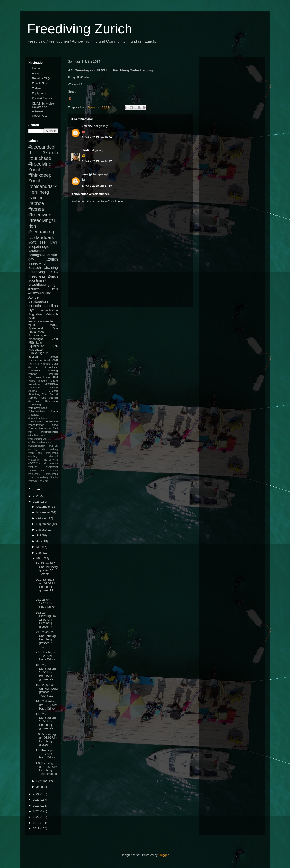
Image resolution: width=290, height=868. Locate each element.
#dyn (31, 318)
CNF (55, 360)
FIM (56, 377)
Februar (42, 781)
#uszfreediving (40, 293)
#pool (32, 325)
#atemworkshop (38, 408)
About (36, 73)
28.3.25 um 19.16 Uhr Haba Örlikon (46, 603)
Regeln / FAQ (41, 78)
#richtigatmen (36, 425)
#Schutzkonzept (37, 446)
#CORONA (51, 384)
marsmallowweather (41, 321)
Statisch (35, 268)
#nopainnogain (40, 247)
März (40, 558)
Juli (39, 535)
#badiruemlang (50, 449)
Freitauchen (36, 332)
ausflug (33, 357)
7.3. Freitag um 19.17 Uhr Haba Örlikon (46, 754)
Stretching (34, 394)
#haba (54, 411)
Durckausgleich (38, 353)
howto (119, 201)
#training (51, 268)
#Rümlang (35, 343)
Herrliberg (39, 192)
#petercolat (36, 328)
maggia (43, 381)
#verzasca (45, 428)
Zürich (35, 181)
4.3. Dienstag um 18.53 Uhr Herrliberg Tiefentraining (46, 768)
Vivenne (87, 126)
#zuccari (53, 387)
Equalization (36, 346)
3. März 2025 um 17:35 (97, 186)
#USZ (54, 325)
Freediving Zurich (80, 29)
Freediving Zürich (43, 276)
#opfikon (33, 467)
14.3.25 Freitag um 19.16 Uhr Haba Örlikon (46, 705)
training (36, 198)
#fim (40, 453)
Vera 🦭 (87, 174)
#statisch (52, 314)
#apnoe (36, 203)
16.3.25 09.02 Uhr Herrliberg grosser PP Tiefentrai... (47, 690)
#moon (54, 357)
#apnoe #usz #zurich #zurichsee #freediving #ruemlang (43, 401)
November (44, 512)
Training (37, 88)
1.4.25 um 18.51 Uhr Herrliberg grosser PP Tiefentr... (47, 569)
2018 (37, 828)
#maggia (33, 415)
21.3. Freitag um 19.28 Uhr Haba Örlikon (46, 656)
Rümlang (34, 364)
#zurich (34, 289)
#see (55, 425)
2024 (37, 794)
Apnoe (33, 297)
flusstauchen (36, 360)
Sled (40, 481)
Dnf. (55, 346)
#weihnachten (50, 432)
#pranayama (36, 421)
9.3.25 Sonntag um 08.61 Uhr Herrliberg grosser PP (46, 739)
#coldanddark (42, 186)
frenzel (54, 394)
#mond (47, 377)
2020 (37, 817)
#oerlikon (51, 306)
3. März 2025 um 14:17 (97, 161)
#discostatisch (37, 411)
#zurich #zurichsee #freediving (43, 158)
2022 (37, 806)
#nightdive (35, 314)
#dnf (55, 339)
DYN (54, 289)
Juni (40, 541)
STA (54, 272)
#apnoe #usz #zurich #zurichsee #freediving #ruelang (43, 367)
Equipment (39, 93)
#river (31, 477)
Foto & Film (39, 83)
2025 (37, 502)
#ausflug (33, 449)
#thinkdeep (40, 175)
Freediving (37, 272)
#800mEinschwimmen (40, 442)
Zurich (35, 169)
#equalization (49, 310)
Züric (45, 394)
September (44, 524)
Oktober (42, 518)
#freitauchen (38, 302)
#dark (31, 453)
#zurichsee (37, 251)
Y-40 (45, 481)
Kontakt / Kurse (42, 98)
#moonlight (36, 339)
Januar (41, 787)
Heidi (85, 150)
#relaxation (51, 421)
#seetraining (41, 232)
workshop (34, 384)
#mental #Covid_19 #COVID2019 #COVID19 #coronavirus (43, 460)
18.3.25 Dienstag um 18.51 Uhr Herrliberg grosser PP (46, 672)
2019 (37, 823)
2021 (37, 811)
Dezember (44, 507)
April (40, 553)
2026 (37, 496)
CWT (54, 242)
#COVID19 (35, 350)
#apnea (36, 209)
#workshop (35, 387)
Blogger (163, 855)
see (43, 242)
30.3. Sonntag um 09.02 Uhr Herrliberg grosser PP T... (46, 587)
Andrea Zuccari (43, 391)
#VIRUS (53, 446)
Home (36, 68)
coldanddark (41, 237)
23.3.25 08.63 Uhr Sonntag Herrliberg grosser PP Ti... (46, 639)
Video (32, 381)
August (41, 530)
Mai (39, 547)
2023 (37, 800)
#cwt (32, 242)
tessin (48, 360)
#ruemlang (42, 477)
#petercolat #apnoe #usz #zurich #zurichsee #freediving (43, 471)
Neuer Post (39, 116)
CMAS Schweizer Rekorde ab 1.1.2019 (43, 107)
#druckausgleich (39, 335)
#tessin (33, 428)
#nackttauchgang (38, 418)
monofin (35, 306)
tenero (54, 381)
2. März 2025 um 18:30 (97, 137)
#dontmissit (37, 280)
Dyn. (32, 310)
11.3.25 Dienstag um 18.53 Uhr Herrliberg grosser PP (46, 721)
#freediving (40, 215)
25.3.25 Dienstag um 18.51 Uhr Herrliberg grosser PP (46, 620)
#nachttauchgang (42, 285)
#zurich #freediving (43, 261)
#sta (55, 328)
